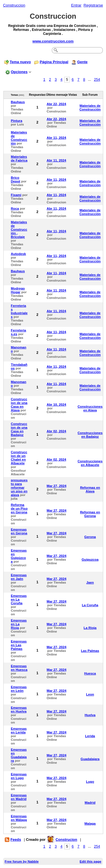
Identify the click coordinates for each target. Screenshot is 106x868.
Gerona (90, 537)
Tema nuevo (20, 62)
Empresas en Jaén (19, 577)
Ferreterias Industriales (19, 311)
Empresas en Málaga (19, 818)
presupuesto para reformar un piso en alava (19, 487)
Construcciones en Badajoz (90, 435)
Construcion (66, 840)
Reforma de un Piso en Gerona (19, 508)
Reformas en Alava (90, 489)
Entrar (76, 5)
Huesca (90, 673)
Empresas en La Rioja (19, 624)
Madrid (90, 802)
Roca (15, 208)
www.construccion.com (53, 41)
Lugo (90, 781)
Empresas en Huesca (19, 668)
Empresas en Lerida (19, 730)
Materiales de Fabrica (19, 158)
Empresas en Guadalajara (19, 755)
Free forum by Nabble (22, 861)
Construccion (14, 5)
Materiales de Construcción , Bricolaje (19, 229)
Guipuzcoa (90, 559)
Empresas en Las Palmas (19, 645)
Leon (90, 694)
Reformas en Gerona (90, 514)
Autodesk (18, 254)
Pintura (16, 121)
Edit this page (91, 861)
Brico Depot (15, 179)
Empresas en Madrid (19, 797)
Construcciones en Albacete (90, 463)
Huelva (90, 715)
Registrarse (93, 5)
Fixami (16, 195)
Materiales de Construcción (90, 107)
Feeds (16, 840)
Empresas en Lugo (19, 776)
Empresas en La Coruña (19, 599)
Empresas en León (19, 689)
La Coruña (90, 605)
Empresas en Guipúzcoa (19, 556)
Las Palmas (90, 651)
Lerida (90, 736)
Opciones (19, 72)
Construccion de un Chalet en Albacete (19, 458)
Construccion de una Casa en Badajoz (19, 429)
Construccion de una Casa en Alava (19, 405)
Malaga (90, 823)
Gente (82, 62)
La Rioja (90, 628)
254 (97, 79)
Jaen (90, 582)
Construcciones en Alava (90, 408)
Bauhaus (18, 102)
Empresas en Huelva (19, 709)
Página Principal (54, 62)
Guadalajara (90, 759)
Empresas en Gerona (19, 531)
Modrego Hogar (18, 290)
